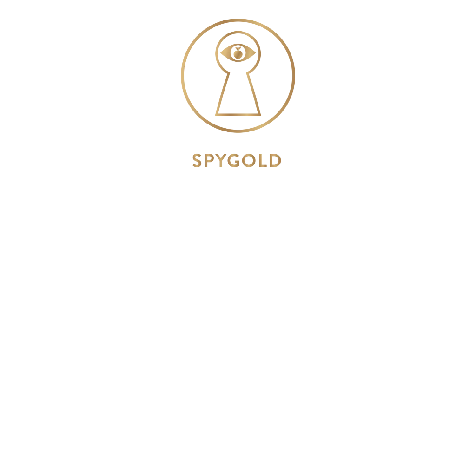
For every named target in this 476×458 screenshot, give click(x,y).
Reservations (238, 372)
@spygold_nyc (238, 304)
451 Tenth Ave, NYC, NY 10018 (238, 190)
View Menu (238, 332)
